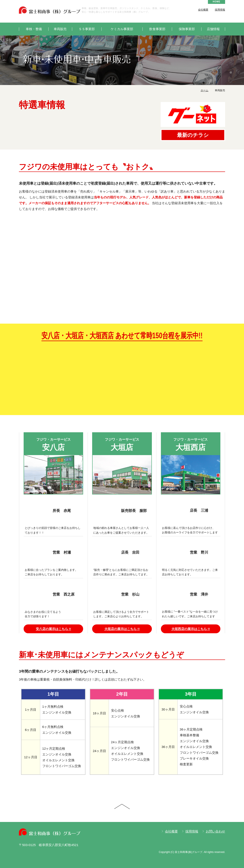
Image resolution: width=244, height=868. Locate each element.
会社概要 (203, 10)
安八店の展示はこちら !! (53, 629)
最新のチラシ (193, 135)
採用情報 (220, 10)
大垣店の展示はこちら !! (122, 629)
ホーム (204, 90)
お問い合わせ (215, 831)
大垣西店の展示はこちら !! (191, 629)
